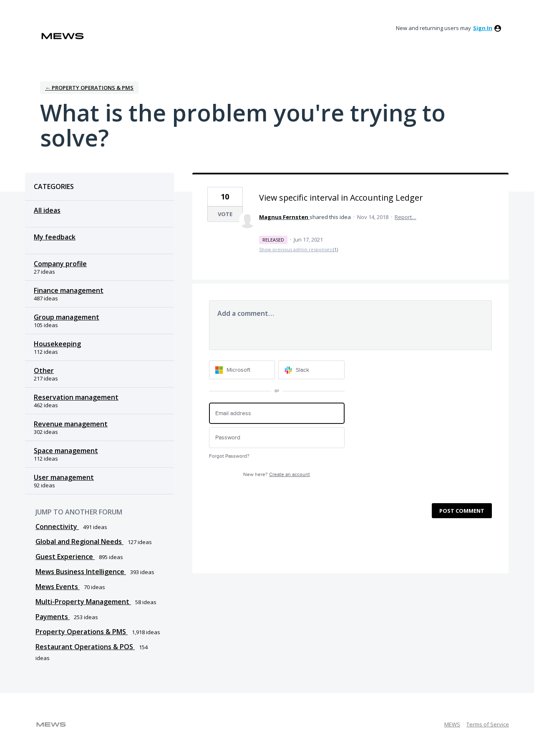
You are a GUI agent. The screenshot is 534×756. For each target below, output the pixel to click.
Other (44, 370)
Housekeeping (57, 344)
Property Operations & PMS (82, 632)
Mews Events (58, 587)
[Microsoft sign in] (242, 370)
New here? (277, 475)
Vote (225, 214)
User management (64, 477)
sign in (483, 28)
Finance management (69, 290)
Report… (406, 217)
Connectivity (57, 527)
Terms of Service (488, 724)
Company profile (60, 264)
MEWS (452, 724)
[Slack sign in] (311, 370)
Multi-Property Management (83, 602)
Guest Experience (65, 557)
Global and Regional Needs (79, 542)
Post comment (462, 511)
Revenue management (71, 424)
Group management (67, 317)
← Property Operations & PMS (89, 88)
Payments (53, 617)
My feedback (55, 237)
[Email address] (277, 413)
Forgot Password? (229, 456)
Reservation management (76, 397)
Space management (66, 451)
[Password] (277, 438)
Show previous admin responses (298, 249)
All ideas (47, 210)
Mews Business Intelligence (81, 572)
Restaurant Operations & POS (85, 647)
